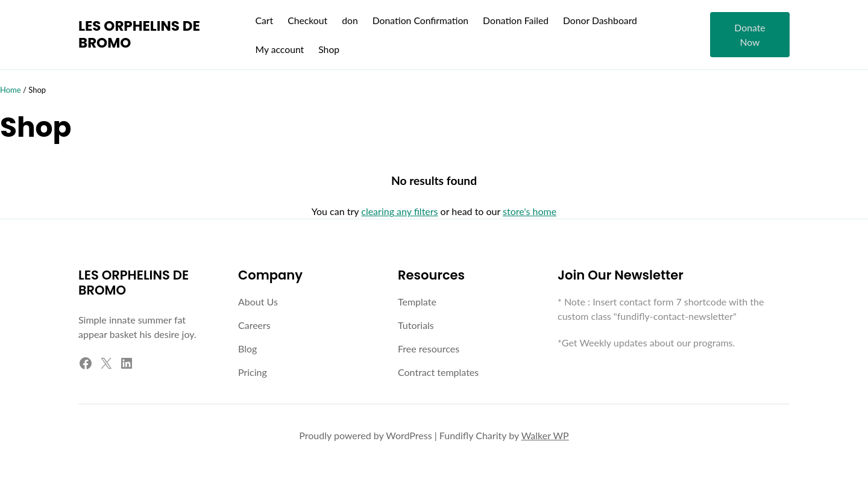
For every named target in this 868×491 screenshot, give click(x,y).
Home (11, 90)
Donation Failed (516, 20)
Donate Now (750, 35)
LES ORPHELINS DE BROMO (139, 34)
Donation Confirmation (420, 20)
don (350, 20)
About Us (258, 302)
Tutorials (416, 325)
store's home (530, 211)
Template (417, 302)
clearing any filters (399, 211)
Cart (264, 20)
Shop (329, 49)
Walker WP (545, 435)
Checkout (307, 20)
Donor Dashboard (600, 20)
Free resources (429, 349)
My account (279, 49)
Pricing (253, 372)
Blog (247, 349)
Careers (254, 325)
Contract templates (438, 372)
